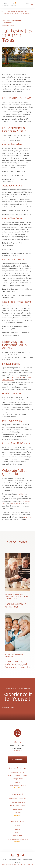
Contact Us (18, 832)
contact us (27, 517)
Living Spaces (18, 809)
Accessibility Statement (26, 864)
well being (22, 494)
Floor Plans (17, 813)
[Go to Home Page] (10, 5)
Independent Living (17, 772)
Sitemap (15, 864)
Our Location (18, 836)
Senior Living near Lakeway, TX (17, 839)
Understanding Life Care (18, 785)
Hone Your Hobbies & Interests (18, 775)
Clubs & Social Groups (17, 806)
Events (17, 829)
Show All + (17, 788)
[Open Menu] (32, 4)
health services (15, 504)
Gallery (17, 782)
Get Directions (18, 758)
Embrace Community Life (17, 799)
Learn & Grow (5, 12)
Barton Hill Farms (17, 377)
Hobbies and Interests (18, 802)
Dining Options (18, 779)
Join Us (17, 826)
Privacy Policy (6, 864)
